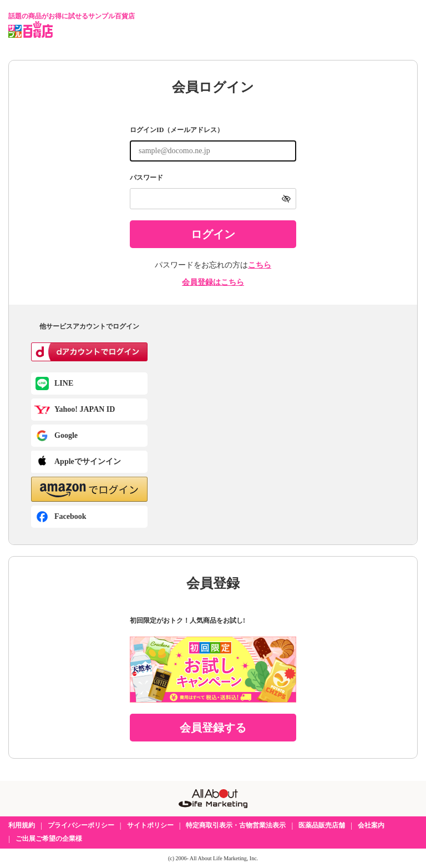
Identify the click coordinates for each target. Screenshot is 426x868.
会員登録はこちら (213, 282)
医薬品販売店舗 (322, 825)
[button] (89, 489)
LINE (64, 383)
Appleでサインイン (88, 461)
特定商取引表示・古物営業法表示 (236, 825)
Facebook (70, 516)
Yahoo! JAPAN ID (85, 409)
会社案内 (371, 825)
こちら (260, 265)
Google (66, 435)
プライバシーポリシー (81, 825)
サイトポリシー (150, 825)
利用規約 (22, 825)
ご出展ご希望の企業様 (49, 839)
